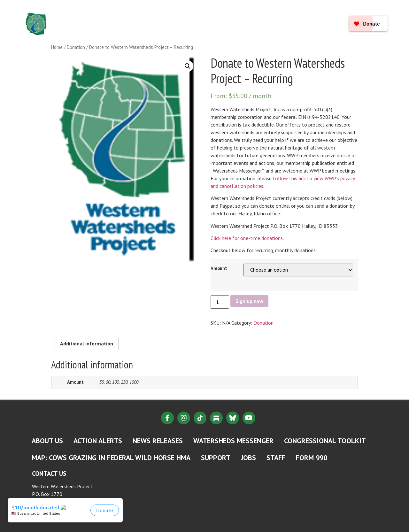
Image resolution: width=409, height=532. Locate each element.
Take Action (126, 31)
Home (115, 17)
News (218, 17)
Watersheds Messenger (233, 441)
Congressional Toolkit (325, 441)
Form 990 (312, 458)
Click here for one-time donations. (247, 238)
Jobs (248, 458)
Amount (219, 268)
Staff (276, 458)
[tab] (87, 343)
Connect (166, 31)
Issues (185, 17)
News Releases (158, 441)
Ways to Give (208, 31)
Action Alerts (98, 441)
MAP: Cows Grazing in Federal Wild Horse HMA (111, 458)
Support (216, 458)
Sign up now (249, 301)
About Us (148, 17)
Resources (311, 17)
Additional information (87, 343)
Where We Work (262, 17)
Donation (76, 47)
